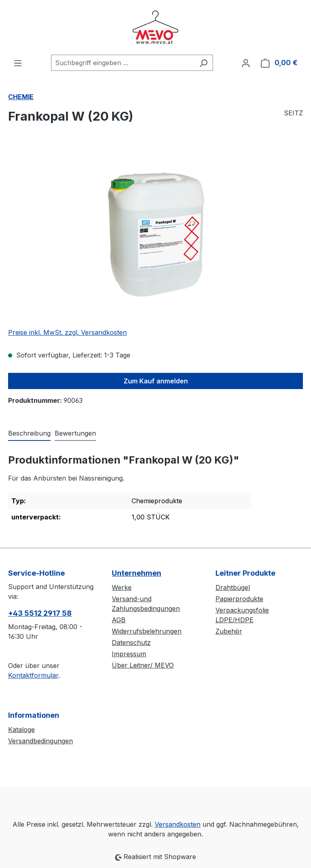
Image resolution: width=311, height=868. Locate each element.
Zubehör (229, 631)
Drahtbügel (233, 587)
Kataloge (21, 730)
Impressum (129, 654)
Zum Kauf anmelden (156, 381)
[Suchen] (203, 63)
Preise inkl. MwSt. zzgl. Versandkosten (67, 332)
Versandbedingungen (40, 741)
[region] (155, 234)
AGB (119, 620)
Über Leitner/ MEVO (143, 665)
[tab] (29, 434)
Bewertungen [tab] (75, 433)
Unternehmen (136, 573)
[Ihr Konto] (246, 63)
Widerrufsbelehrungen (147, 631)
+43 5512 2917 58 (40, 613)
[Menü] (18, 63)
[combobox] (123, 63)
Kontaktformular (33, 675)
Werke (122, 587)
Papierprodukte (239, 599)
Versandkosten (178, 824)
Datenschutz (131, 642)
